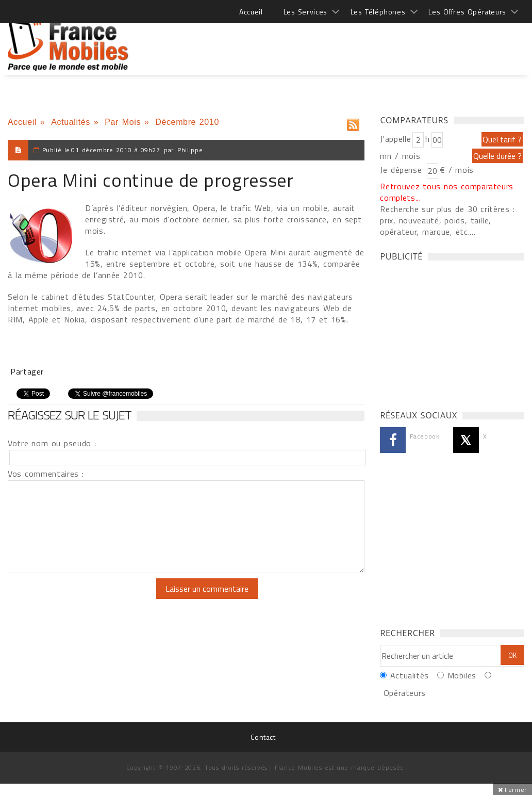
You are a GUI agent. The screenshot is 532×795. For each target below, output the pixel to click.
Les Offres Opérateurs (467, 12)
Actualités (71, 122)
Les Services (305, 12)
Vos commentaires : (46, 474)
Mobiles (462, 675)
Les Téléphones (378, 12)
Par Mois (123, 122)
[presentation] (94, 598)
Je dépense (402, 170)
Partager (27, 371)
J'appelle (395, 139)
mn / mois (400, 156)
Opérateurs (405, 693)
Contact (263, 737)
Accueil (251, 12)
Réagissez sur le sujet (70, 415)
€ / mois (457, 170)
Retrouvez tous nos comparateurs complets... (447, 192)
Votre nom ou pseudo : (52, 443)
